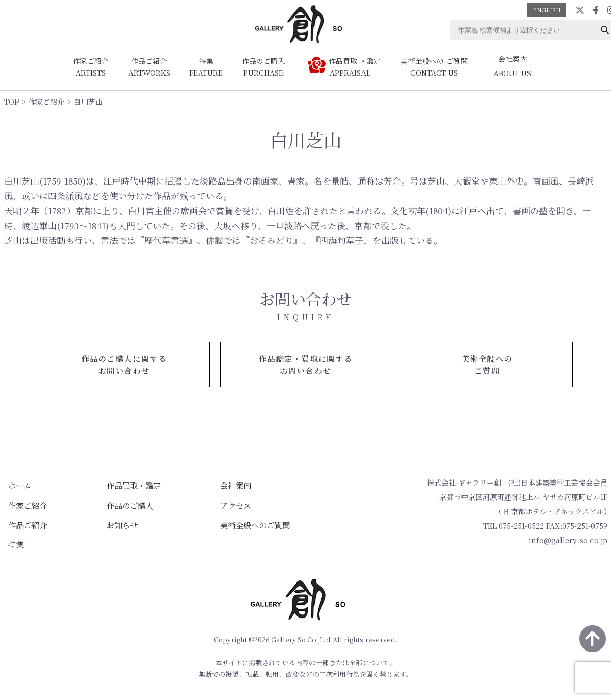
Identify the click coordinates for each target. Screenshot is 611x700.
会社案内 (208, 485)
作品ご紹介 (22, 521)
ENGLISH (547, 10)
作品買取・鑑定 (117, 485)
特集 (11, 539)
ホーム (15, 485)
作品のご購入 (113, 503)
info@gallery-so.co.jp (568, 541)
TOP (12, 102)
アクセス (208, 503)
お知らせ (106, 521)
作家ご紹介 (46, 102)
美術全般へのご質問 (226, 521)
